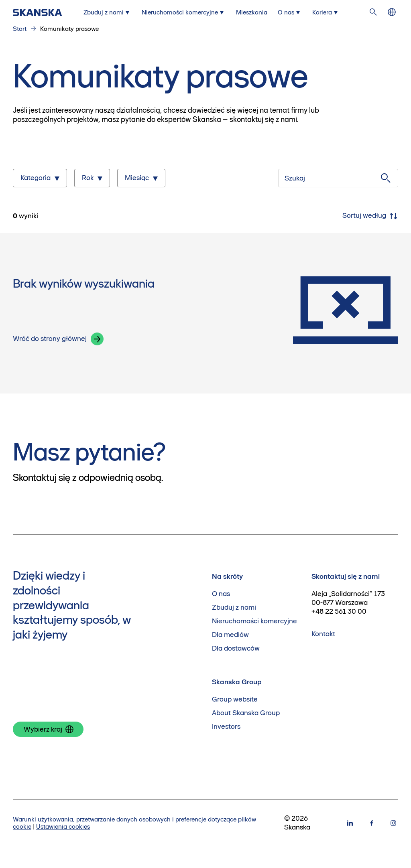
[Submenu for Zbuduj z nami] (107, 12)
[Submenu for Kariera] (326, 12)
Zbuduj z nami (234, 607)
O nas (221, 594)
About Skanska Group (246, 713)
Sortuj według (370, 216)
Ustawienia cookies (63, 826)
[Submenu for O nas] (290, 12)
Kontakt (323, 634)
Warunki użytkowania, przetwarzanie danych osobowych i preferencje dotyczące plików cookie (134, 823)
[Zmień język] (392, 12)
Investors (226, 727)
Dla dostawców (236, 648)
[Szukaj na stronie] (373, 12)
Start (20, 29)
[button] (97, 339)
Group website (235, 699)
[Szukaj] (338, 178)
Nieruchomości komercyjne (254, 621)
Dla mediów (230, 635)
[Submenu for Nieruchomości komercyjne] (184, 12)
